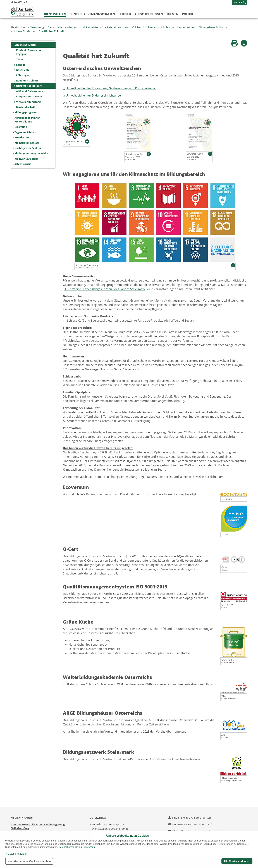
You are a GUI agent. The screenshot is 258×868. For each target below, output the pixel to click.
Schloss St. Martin (23, 31)
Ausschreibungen (149, 14)
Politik (188, 14)
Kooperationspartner (29, 96)
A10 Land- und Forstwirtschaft (84, 27)
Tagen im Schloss (25, 132)
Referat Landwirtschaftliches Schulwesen (131, 27)
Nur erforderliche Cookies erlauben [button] (29, 861)
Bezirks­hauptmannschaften (92, 14)
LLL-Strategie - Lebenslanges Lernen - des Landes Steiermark (104, 289)
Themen (172, 14)
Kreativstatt (22, 137)
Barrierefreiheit (26, 107)
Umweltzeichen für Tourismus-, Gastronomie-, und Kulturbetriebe (111, 88)
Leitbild (125, 14)
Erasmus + (21, 127)
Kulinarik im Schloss (27, 143)
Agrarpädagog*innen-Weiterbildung (28, 120)
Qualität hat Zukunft (50, 31)
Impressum (90, 847)
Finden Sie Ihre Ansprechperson (191, 818)
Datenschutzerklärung (70, 847)
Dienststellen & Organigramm (110, 829)
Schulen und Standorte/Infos (176, 27)
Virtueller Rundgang (28, 102)
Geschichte (23, 70)
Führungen (23, 75)
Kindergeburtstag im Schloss (32, 153)
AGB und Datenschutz (30, 91)
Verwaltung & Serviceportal (108, 824)
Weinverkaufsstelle (26, 159)
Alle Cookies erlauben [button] (237, 861)
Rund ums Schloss (27, 80)
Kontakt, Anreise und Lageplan (29, 52)
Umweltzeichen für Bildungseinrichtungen (94, 95)
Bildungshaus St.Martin (212, 27)
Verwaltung (36, 27)
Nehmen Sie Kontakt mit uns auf (191, 824)
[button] (16, 854)
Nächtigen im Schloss (28, 148)
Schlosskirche (23, 164)
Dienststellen (55, 14)
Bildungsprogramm (26, 112)
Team (20, 59)
